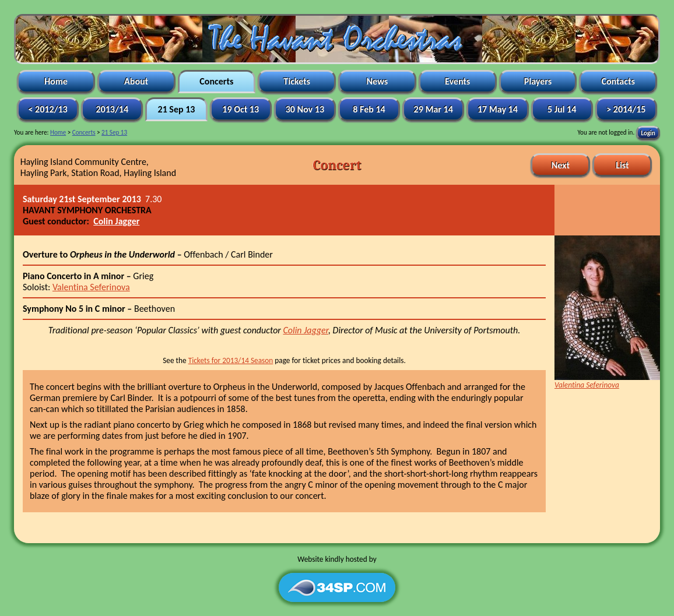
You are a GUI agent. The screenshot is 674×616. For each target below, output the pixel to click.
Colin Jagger (116, 221)
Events (457, 81)
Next (560, 165)
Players (538, 81)
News (377, 81)
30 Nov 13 (305, 109)
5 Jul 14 (562, 109)
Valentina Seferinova (91, 287)
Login (648, 132)
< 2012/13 (48, 109)
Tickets (297, 81)
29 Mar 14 (433, 109)
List (623, 165)
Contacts (618, 81)
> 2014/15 (626, 109)
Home (56, 81)
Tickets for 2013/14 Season (231, 360)
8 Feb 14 (369, 109)
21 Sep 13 (176, 109)
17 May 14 (497, 109)
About (136, 81)
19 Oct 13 (241, 109)
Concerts (217, 81)
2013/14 (112, 109)
